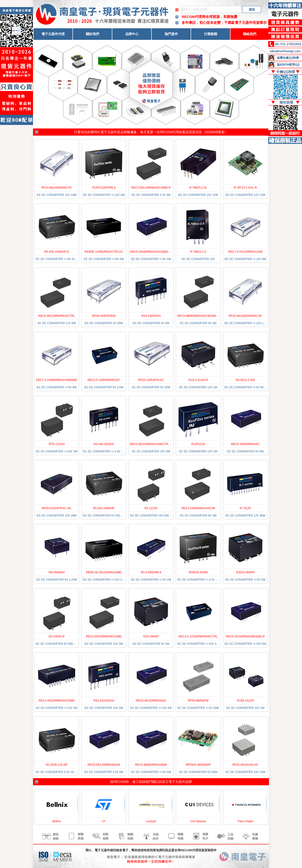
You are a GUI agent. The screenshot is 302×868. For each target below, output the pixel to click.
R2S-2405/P (151, 637)
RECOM (120, 782)
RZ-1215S (151, 508)
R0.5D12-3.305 (245, 380)
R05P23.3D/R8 (198, 572)
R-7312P (245, 508)
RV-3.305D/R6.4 (151, 572)
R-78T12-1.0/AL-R (245, 188)
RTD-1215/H (57, 444)
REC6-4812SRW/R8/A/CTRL (57, 316)
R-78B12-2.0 (198, 252)
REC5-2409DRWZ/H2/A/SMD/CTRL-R (154, 252)
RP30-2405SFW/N (104, 316)
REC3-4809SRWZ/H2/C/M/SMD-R (199, 316)
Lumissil (151, 821)
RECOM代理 (169, 132)
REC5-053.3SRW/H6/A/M (104, 765)
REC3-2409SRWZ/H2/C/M (198, 508)
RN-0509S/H (57, 572)
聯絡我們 (250, 34)
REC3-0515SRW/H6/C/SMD (104, 637)
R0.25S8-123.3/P (57, 765)
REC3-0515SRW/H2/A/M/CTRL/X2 (152, 444)
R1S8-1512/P (245, 701)
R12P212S (198, 444)
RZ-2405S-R (57, 637)
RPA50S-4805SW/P (198, 765)
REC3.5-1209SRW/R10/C (104, 380)
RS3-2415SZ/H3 (104, 701)
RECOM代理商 (194, 17)
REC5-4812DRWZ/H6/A (151, 701)
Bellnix (57, 821)
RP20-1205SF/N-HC (151, 380)
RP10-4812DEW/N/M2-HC (245, 316)
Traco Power (245, 821)
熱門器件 (171, 34)
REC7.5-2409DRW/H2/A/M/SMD (57, 380)
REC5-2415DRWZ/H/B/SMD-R (245, 637)
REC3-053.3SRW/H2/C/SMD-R (151, 188)
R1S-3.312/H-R (198, 380)
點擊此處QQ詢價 (288, 58)
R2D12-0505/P (245, 572)
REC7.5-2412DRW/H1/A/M (245, 252)
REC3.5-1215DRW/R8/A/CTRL (198, 637)
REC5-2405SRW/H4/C (245, 444)
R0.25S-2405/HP (104, 508)
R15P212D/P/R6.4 (104, 188)
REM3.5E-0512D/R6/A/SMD (104, 572)
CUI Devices (198, 821)
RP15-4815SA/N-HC (245, 765)
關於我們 (92, 34)
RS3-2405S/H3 (151, 316)
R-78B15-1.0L (198, 188)
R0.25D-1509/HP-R (57, 252)
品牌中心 (132, 34)
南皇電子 (122, 850)
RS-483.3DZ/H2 (104, 444)
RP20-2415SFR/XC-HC (57, 508)
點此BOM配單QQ (288, 65)
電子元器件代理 (53, 34)
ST (104, 821)
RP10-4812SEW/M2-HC (57, 188)
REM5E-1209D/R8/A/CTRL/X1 (104, 252)
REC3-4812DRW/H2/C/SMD (57, 701)
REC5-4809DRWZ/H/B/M (151, 765)
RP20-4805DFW (198, 701)
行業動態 (211, 34)
